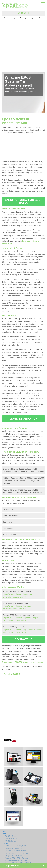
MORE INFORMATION (23, 419)
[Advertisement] (23, 47)
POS (5, 834)
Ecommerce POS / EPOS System (18, 853)
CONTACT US (23, 639)
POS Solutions (11, 841)
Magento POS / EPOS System (17, 860)
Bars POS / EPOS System (15, 848)
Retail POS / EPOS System (15, 846)
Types (6, 843)
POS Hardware (11, 839)
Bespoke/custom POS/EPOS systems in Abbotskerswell (23, 662)
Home (6, 831)
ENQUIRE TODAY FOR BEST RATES (23, 201)
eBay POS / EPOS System (15, 856)
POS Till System (11, 836)
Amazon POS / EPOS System (16, 858)
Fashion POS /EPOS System (16, 851)
